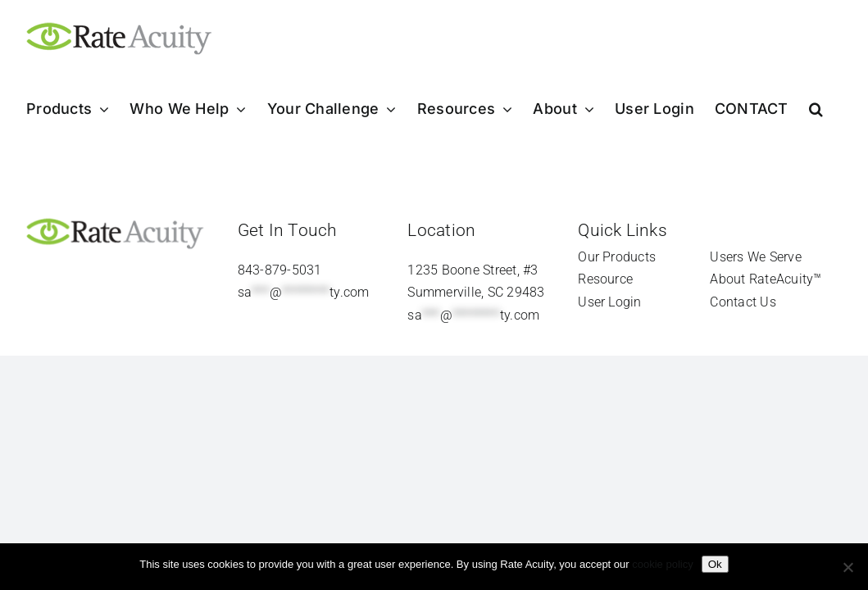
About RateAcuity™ (766, 279)
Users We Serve (755, 257)
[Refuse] (848, 567)
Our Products (617, 257)
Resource (605, 279)
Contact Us (743, 302)
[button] (836, 109)
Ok (715, 564)
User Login (609, 302)
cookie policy (662, 564)
